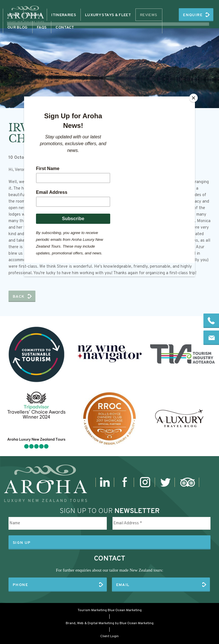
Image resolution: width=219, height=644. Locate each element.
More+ (151, 15)
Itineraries (95, 15)
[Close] (194, 98)
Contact (125, 15)
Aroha (66, 15)
